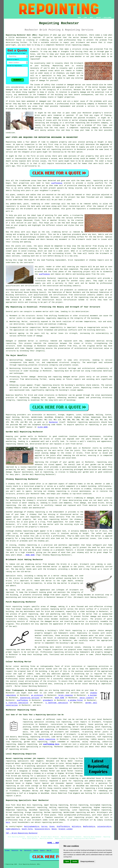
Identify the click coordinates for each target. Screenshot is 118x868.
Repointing (11, 142)
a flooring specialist (17, 703)
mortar (98, 54)
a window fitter (75, 700)
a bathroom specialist (57, 703)
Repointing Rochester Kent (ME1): (22, 35)
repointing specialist (33, 722)
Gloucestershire (42, 829)
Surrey (44, 827)
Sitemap (7, 850)
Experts (42, 850)
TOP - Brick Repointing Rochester (22, 833)
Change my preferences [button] (87, 861)
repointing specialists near (20, 761)
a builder (93, 695)
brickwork (37, 820)
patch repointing (47, 739)
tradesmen (60, 693)
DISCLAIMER (107, 18)
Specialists (28, 850)
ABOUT (92, 18)
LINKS (85, 18)
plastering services (30, 698)
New (21, 850)
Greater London (66, 829)
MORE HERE (30, 555)
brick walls (41, 115)
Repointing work (61, 66)
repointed (35, 59)
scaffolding (57, 183)
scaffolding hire (51, 744)
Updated (36, 850)
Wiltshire (76, 827)
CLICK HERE (43, 427)
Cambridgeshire (13, 829)
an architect (37, 695)
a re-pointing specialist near (37, 766)
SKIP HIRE (60, 698)
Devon (54, 829)
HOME (79, 18)
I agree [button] (67, 861)
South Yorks (27, 829)
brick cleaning (66, 695)
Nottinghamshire (32, 827)
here (8, 822)
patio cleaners (87, 698)
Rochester (54, 422)
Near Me (49, 850)
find (13, 805)
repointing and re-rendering (65, 778)
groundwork (48, 700)
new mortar (98, 237)
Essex (52, 827)
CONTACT (99, 18)
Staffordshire (63, 827)
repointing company (89, 128)
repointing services (18, 749)
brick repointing (78, 104)
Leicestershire (104, 827)
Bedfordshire (89, 827)
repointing (77, 45)
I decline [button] (75, 861)
